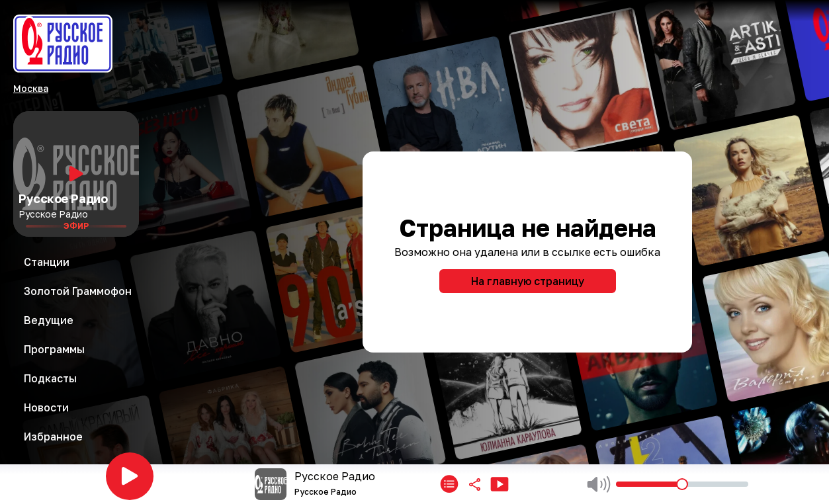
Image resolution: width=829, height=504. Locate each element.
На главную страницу (528, 281)
